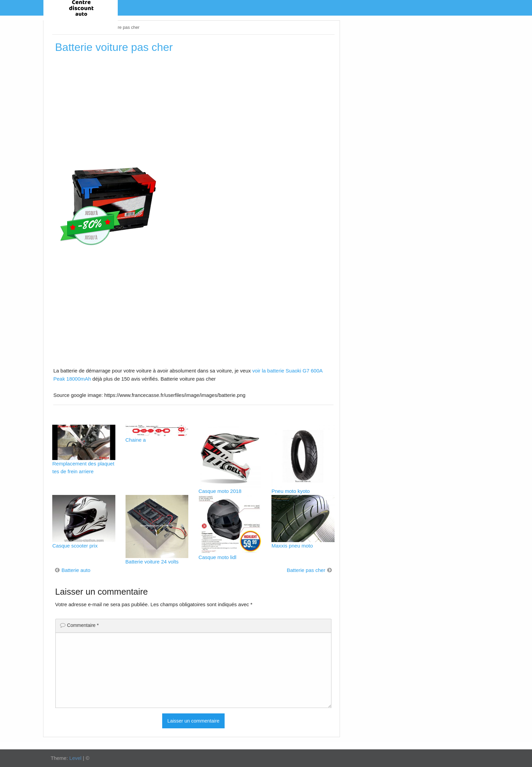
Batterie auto (76, 570)
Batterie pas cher (306, 570)
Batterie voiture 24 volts (152, 562)
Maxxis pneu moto (292, 546)
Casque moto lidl (217, 557)
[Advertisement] (193, 108)
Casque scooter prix (75, 546)
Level (75, 758)
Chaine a (136, 440)
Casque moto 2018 (220, 491)
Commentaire (83, 625)
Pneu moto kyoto (291, 491)
